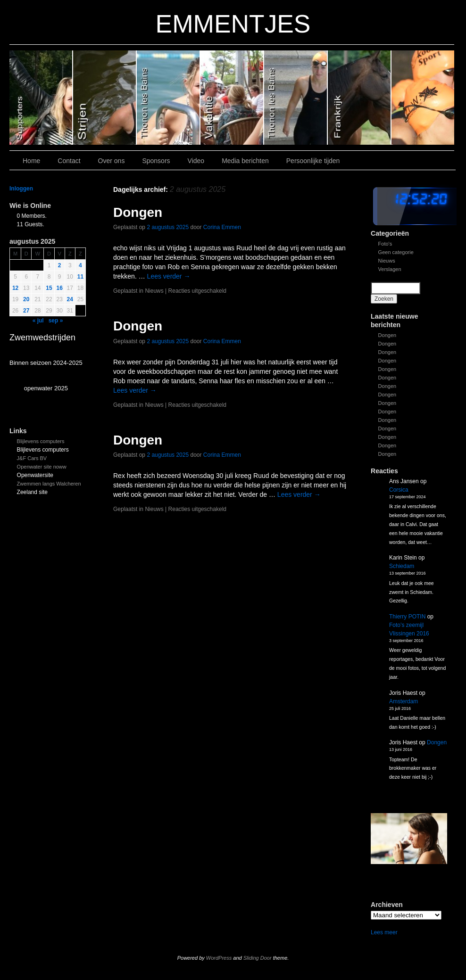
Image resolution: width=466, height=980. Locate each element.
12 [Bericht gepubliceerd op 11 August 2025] (15, 288)
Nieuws (387, 261)
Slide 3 (232, 98)
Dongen (387, 335)
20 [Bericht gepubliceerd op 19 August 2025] (26, 299)
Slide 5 (105, 98)
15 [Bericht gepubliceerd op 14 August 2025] (49, 288)
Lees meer (384, 932)
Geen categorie (396, 252)
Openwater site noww (42, 467)
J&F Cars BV (32, 458)
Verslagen (390, 269)
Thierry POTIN (407, 617)
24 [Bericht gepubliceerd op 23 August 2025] (70, 299)
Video (196, 161)
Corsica (399, 490)
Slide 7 (423, 98)
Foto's (385, 244)
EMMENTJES (233, 24)
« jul (38, 321)
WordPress (219, 958)
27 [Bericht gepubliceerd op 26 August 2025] (26, 311)
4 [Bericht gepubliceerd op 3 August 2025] (80, 265)
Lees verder (169, 276)
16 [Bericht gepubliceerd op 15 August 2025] (60, 288)
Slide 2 (296, 98)
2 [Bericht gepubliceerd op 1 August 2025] (60, 265)
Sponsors (156, 161)
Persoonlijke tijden (313, 161)
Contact (69, 161)
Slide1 (360, 98)
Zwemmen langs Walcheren (49, 484)
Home (31, 161)
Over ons (112, 161)
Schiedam (402, 566)
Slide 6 (41, 98)
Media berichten (245, 161)
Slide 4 (169, 98)
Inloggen (21, 189)
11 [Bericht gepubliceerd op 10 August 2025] (80, 277)
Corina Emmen (222, 227)
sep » (56, 321)
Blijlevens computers (41, 441)
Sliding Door (258, 958)
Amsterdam (404, 701)
